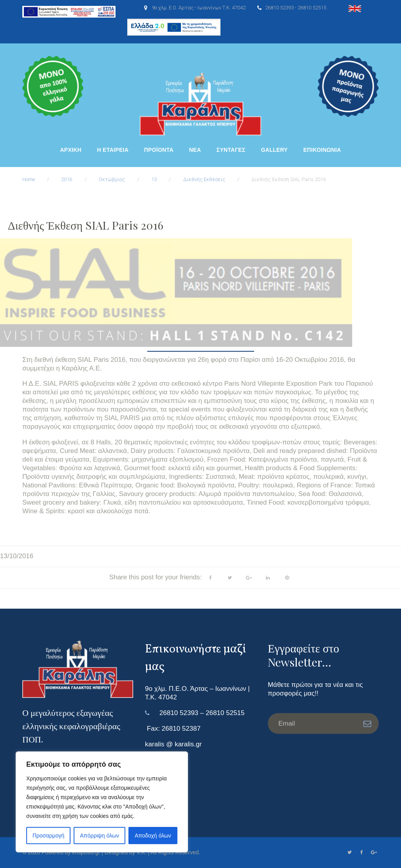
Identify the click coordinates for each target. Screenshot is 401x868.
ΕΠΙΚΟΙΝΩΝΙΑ (322, 150)
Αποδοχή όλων (153, 836)
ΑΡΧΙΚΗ (71, 150)
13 (154, 179)
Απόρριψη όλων (99, 836)
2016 (67, 179)
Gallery (274, 150)
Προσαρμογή (48, 836)
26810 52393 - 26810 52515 (296, 8)
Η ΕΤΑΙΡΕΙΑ (113, 150)
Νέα (195, 150)
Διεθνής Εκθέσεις (204, 179)
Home (29, 179)
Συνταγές (231, 150)
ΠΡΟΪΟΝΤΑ (159, 150)
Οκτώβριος (112, 179)
